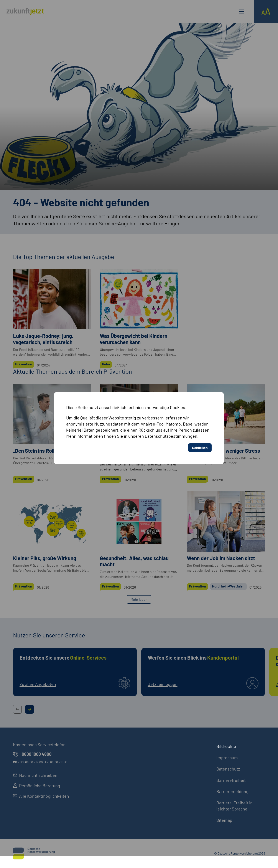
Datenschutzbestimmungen (171, 406)
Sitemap (224, 820)
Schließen (200, 418)
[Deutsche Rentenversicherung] (34, 853)
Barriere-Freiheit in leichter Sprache (234, 806)
